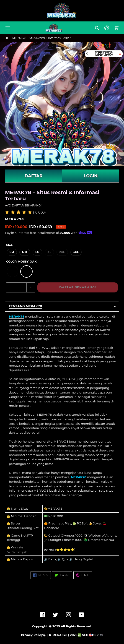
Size (9, 245)
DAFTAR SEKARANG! (78, 287)
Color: (21, 262)
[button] (8, 28)
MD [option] (25, 252)
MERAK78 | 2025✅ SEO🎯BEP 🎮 (78, 635)
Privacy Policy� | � (36, 635)
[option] (13, 271)
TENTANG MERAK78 (25, 306)
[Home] (7, 38)
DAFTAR (34, 176)
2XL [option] (62, 252)
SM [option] (12, 252)
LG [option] (37, 252)
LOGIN (91, 176)
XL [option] (49, 252)
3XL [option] (76, 252)
